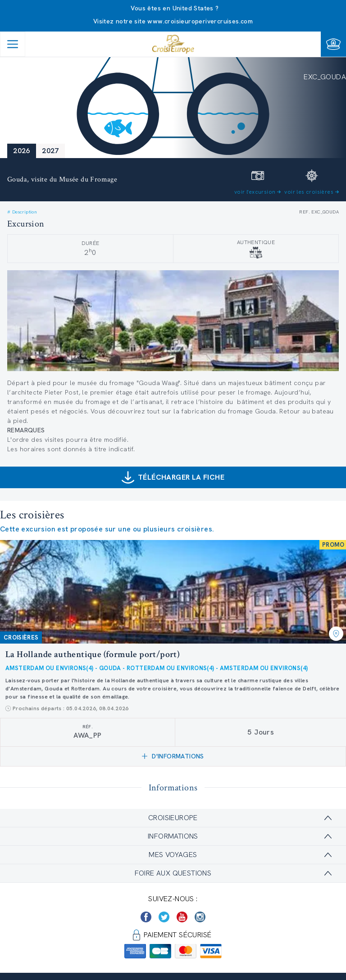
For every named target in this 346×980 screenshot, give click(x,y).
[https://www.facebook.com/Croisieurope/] (146, 917)
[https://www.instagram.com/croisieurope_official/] (200, 917)
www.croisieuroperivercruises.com (200, 21)
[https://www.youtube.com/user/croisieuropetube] (182, 917)
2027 (50, 151)
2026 (22, 151)
